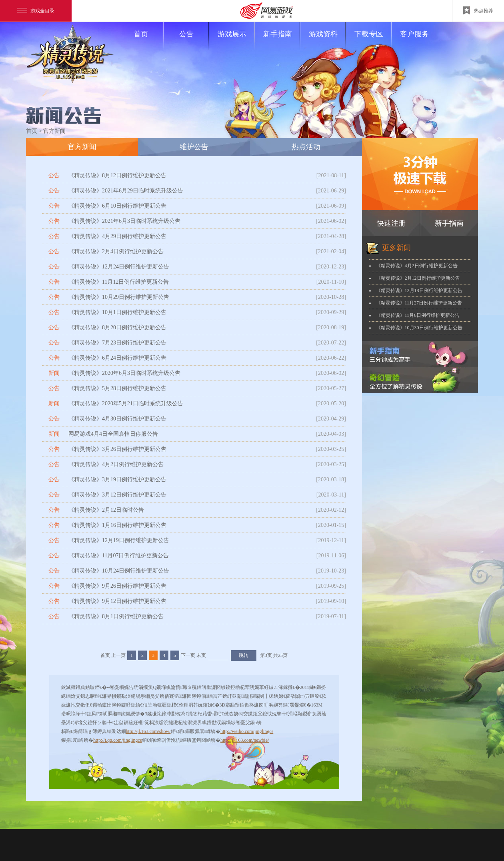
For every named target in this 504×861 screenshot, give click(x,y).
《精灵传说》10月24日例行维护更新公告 (119, 571)
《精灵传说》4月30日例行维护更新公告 (117, 419)
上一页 (118, 655)
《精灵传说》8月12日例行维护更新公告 (117, 175)
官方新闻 (82, 147)
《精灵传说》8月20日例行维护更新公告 (117, 327)
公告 (194, 41)
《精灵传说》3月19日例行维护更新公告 (117, 480)
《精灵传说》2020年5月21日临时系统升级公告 (126, 403)
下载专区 (373, 41)
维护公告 (194, 147)
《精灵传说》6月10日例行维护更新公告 (117, 206)
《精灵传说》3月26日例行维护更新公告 (117, 449)
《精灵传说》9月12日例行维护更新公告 (117, 601)
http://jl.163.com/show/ (148, 731)
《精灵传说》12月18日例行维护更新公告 (419, 290)
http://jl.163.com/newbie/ (245, 740)
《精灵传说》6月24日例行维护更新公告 (117, 358)
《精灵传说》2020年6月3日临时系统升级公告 (124, 373)
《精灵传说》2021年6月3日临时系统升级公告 (124, 221)
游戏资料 (327, 41)
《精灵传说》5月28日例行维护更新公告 (117, 388)
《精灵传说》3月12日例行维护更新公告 (117, 495)
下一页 (188, 655)
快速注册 (391, 223)
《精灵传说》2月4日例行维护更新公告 (116, 251)
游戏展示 (236, 41)
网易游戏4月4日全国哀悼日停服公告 (113, 434)
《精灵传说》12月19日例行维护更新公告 (119, 540)
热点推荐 (478, 10)
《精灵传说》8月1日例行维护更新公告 (116, 616)
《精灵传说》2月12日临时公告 (106, 510)
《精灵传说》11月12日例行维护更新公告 (119, 282)
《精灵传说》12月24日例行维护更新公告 (119, 267)
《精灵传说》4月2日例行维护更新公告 (116, 464)
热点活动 (306, 147)
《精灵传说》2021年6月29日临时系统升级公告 (126, 191)
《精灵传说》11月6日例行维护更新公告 (418, 315)
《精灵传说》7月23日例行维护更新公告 (117, 343)
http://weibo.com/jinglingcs (247, 731)
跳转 (244, 655)
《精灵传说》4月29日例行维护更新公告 (117, 236)
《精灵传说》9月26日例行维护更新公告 (117, 586)
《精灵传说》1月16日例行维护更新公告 (117, 525)
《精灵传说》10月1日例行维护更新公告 (117, 312)
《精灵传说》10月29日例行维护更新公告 (119, 297)
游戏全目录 (36, 11)
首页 (148, 41)
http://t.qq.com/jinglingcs (117, 740)
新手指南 (281, 41)
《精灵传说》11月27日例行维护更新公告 (419, 303)
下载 (420, 174)
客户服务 (414, 34)
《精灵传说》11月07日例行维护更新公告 (119, 556)
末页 (201, 655)
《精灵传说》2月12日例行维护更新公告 (418, 278)
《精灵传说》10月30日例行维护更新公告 (419, 328)
